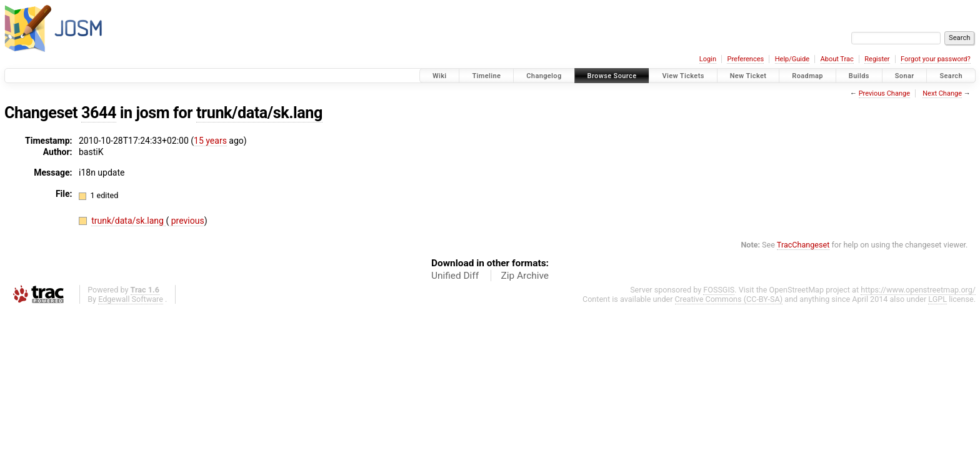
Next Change (942, 93)
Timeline (486, 76)
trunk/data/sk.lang (259, 113)
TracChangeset (803, 245)
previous (186, 221)
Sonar (905, 76)
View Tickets (683, 76)
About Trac (837, 59)
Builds (859, 76)
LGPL (937, 299)
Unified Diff (455, 276)
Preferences (745, 59)
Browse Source (612, 76)
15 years (210, 141)
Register (877, 59)
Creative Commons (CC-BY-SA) (729, 299)
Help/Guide (792, 59)
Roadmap (807, 76)
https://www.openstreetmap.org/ (918, 290)
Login (708, 59)
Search (951, 76)
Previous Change (884, 93)
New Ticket (748, 76)
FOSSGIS (719, 290)
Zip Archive (525, 276)
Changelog (544, 76)
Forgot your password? (936, 59)
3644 (99, 113)
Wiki (440, 76)
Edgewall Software (131, 299)
